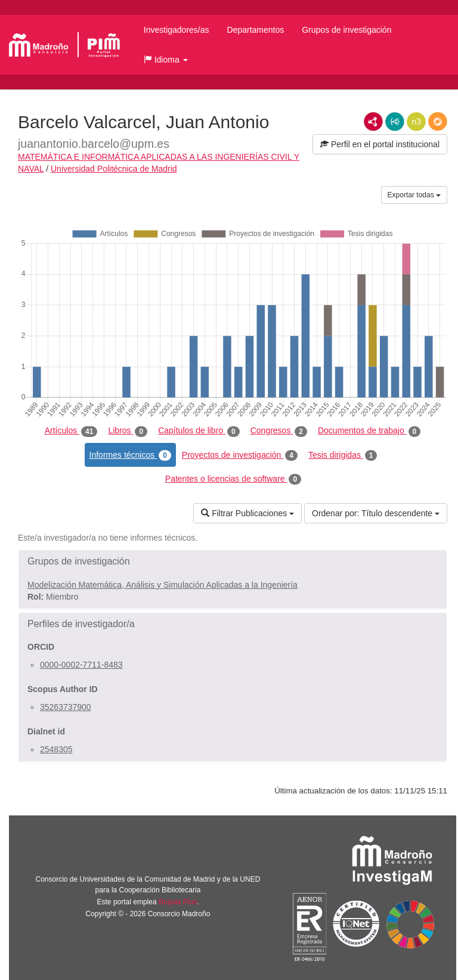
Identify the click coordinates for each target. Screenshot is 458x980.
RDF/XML (373, 122)
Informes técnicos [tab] (130, 455)
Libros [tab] (128, 431)
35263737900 (66, 707)
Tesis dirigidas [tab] (343, 455)
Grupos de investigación (346, 30)
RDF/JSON (438, 122)
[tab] (233, 562)
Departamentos (256, 30)
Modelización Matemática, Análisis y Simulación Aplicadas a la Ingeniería (163, 585)
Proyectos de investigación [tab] (240, 455)
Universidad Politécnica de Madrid (114, 169)
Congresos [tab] (279, 431)
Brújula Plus (178, 902)
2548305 (56, 749)
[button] (166, 60)
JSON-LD (395, 122)
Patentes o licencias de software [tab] (233, 479)
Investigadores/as (177, 30)
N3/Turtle (416, 122)
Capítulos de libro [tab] (199, 431)
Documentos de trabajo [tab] (369, 431)
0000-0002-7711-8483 (81, 665)
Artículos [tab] (71, 431)
